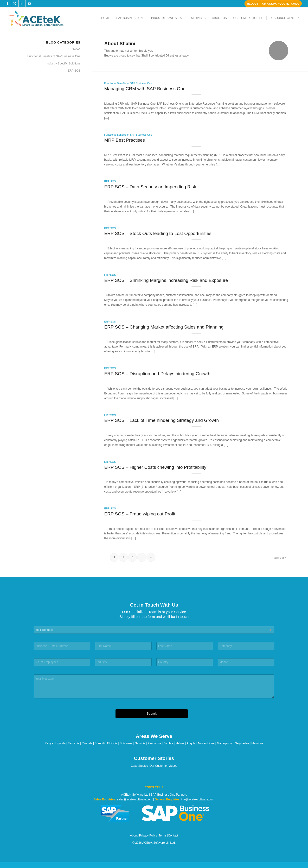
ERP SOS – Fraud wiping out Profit (140, 514)
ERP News (74, 49)
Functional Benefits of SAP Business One (128, 83)
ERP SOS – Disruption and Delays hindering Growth (157, 374)
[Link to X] (15, 4)
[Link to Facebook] (8, 4)
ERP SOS (110, 181)
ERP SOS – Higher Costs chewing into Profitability (155, 467)
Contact (173, 836)
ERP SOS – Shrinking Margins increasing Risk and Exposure (166, 280)
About (134, 836)
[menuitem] (106, 18)
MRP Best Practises (125, 140)
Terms (163, 836)
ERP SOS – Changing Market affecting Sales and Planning (164, 327)
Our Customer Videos (163, 766)
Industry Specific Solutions (64, 63)
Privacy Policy (148, 836)
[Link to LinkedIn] (22, 4)
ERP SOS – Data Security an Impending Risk (150, 187)
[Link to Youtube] (29, 4)
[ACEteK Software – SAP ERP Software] (42, 18)
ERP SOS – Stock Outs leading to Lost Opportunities (158, 233)
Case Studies (139, 766)
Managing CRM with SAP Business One (145, 89)
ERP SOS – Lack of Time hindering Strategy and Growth (161, 420)
